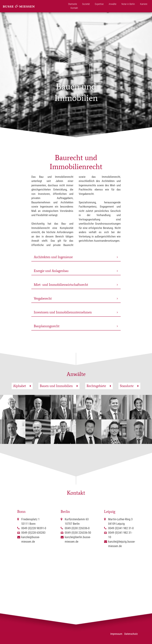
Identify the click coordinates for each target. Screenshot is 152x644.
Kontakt (74, 8)
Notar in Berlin (128, 4)
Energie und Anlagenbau (51, 271)
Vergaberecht (43, 298)
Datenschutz (131, 634)
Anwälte (113, 4)
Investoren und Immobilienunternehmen (63, 312)
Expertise (99, 4)
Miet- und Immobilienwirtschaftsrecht (61, 285)
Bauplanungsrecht (47, 326)
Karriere (144, 4)
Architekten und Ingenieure (53, 257)
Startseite (73, 4)
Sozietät (86, 4)
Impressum (116, 634)
